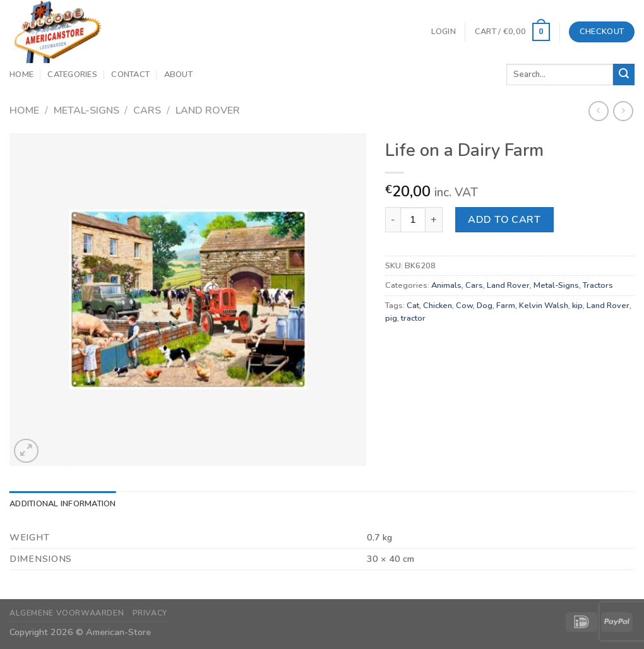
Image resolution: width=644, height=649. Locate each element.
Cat (413, 306)
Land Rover (208, 110)
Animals (446, 285)
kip (577, 306)
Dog (485, 306)
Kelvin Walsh (544, 306)
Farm (506, 306)
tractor (413, 318)
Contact (130, 74)
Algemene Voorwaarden (67, 613)
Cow (464, 306)
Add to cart (504, 220)
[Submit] (624, 74)
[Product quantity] (413, 220)
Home (21, 74)
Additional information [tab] (63, 504)
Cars (147, 110)
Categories (72, 74)
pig (391, 318)
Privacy (150, 613)
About (178, 74)
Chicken (438, 306)
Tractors (598, 285)
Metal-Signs (86, 110)
